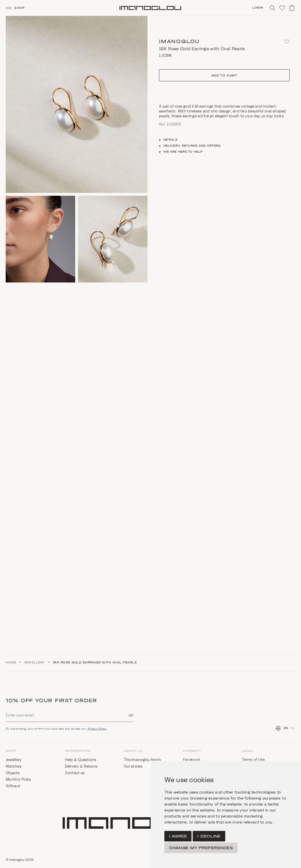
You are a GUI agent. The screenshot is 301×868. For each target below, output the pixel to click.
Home (11, 663)
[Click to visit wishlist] (282, 8)
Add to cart (224, 75)
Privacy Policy (97, 729)
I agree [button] (178, 836)
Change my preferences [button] (201, 848)
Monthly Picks (18, 779)
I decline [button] (209, 836)
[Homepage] (150, 8)
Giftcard (13, 786)
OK (131, 715)
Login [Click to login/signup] (258, 8)
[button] (18, 8)
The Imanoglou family (142, 760)
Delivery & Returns (81, 766)
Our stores (133, 766)
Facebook (192, 760)
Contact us (75, 773)
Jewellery (34, 663)
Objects (13, 773)
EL (293, 728)
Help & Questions (81, 760)
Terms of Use (253, 760)
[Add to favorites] (287, 42)
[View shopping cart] (292, 8)
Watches (14, 766)
